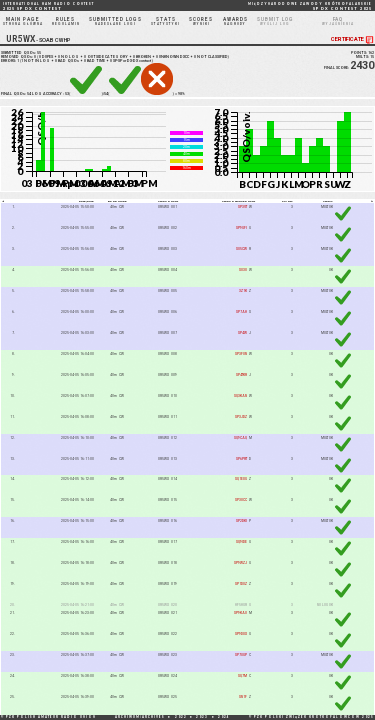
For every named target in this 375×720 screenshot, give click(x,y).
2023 (202, 717)
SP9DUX (241, 634)
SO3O (243, 270)
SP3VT (242, 207)
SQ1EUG (241, 480)
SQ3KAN (240, 396)
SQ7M (242, 676)
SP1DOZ (241, 584)
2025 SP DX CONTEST (48, 6)
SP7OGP (241, 655)
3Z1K (243, 291)
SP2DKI (241, 521)
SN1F (243, 697)
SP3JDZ (241, 417)
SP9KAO (240, 613)
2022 (181, 717)
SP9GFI (241, 228)
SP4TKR (241, 375)
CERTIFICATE (353, 39)
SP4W (242, 333)
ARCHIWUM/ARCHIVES (140, 717)
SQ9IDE (241, 542)
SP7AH (241, 312)
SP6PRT (241, 459)
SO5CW (241, 249)
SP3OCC (241, 500)
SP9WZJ (240, 563)
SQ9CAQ (240, 438)
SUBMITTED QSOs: (21, 53)
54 (29, 94)
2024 (224, 717)
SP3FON (241, 354)
